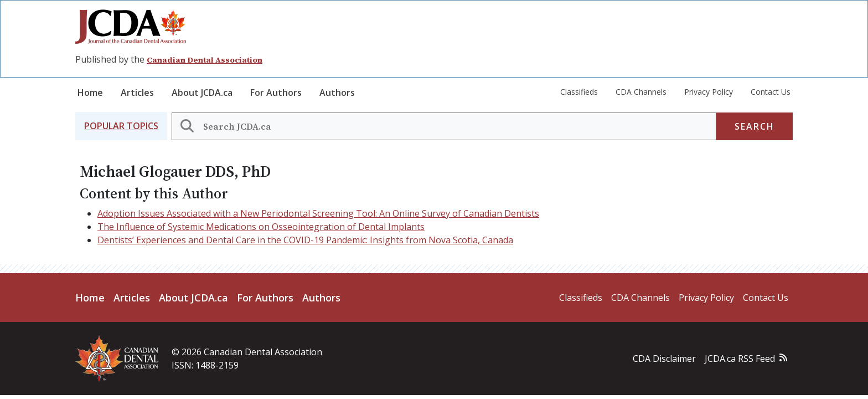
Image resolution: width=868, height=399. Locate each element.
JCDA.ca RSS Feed (740, 359)
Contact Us (771, 92)
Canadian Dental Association (205, 60)
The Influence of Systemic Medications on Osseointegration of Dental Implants (261, 227)
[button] (121, 126)
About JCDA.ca (202, 93)
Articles (137, 93)
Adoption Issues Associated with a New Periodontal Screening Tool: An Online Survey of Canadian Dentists (318, 213)
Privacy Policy (709, 92)
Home (90, 93)
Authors (337, 93)
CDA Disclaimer (664, 359)
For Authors (276, 93)
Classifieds (579, 92)
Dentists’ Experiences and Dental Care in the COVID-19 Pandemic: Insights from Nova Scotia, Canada (305, 240)
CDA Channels (641, 92)
